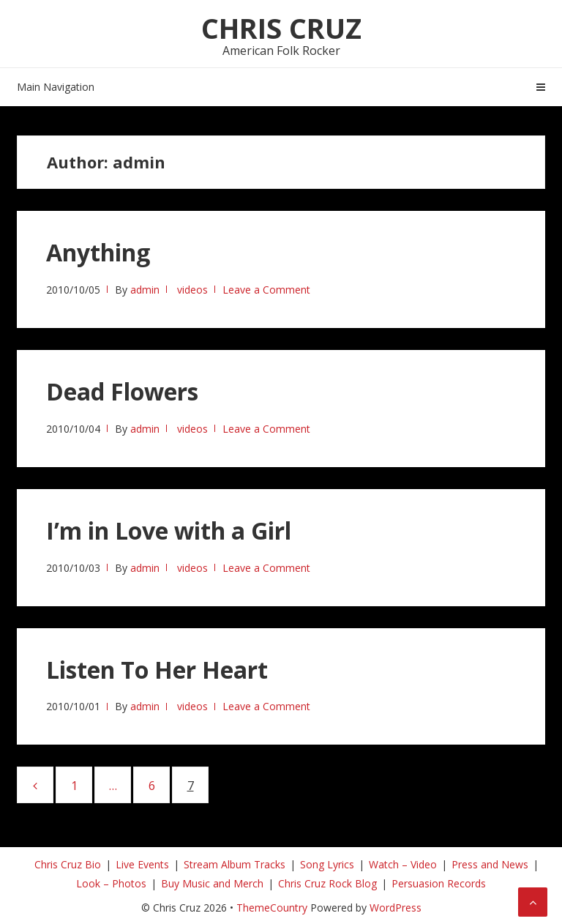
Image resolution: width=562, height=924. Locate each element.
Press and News (490, 864)
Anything (98, 252)
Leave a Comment (266, 290)
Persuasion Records (439, 883)
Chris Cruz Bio (68, 864)
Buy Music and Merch (212, 883)
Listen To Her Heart (157, 670)
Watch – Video (403, 864)
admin (145, 290)
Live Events (142, 864)
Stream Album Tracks (235, 864)
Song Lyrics (327, 864)
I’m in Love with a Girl (169, 530)
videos (192, 290)
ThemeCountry (272, 908)
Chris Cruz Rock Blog (327, 883)
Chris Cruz (281, 28)
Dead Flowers (122, 391)
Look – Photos (111, 883)
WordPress (396, 908)
